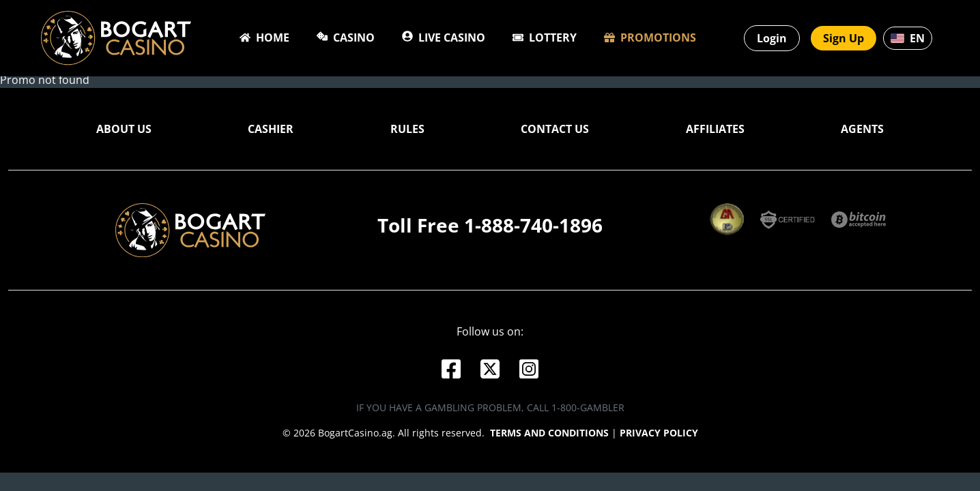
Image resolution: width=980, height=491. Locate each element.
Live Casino (444, 38)
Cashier (271, 132)
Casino (346, 38)
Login (772, 38)
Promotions (650, 38)
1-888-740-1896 (533, 228)
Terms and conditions (549, 436)
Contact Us (555, 132)
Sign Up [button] (844, 38)
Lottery (545, 38)
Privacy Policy (659, 436)
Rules (407, 132)
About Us (124, 132)
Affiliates (715, 132)
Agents (862, 132)
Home (264, 38)
